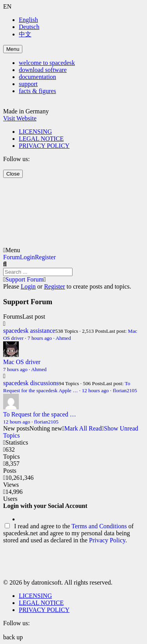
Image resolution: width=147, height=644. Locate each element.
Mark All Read (83, 428)
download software (43, 70)
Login (27, 257)
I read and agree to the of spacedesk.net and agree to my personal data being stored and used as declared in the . (68, 533)
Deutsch (29, 27)
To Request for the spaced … (40, 414)
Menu (13, 49)
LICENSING (35, 132)
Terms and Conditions (99, 526)
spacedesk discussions (31, 383)
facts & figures (37, 91)
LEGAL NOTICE (41, 139)
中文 (25, 34)
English (28, 20)
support (28, 84)
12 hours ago (95, 390)
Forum (12, 257)
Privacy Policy (107, 540)
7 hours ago (40, 338)
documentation (37, 77)
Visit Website (20, 118)
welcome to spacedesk (47, 63)
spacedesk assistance (29, 331)
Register (45, 257)
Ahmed (63, 338)
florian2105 (125, 390)
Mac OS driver (22, 362)
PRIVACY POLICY (44, 146)
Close (13, 174)
